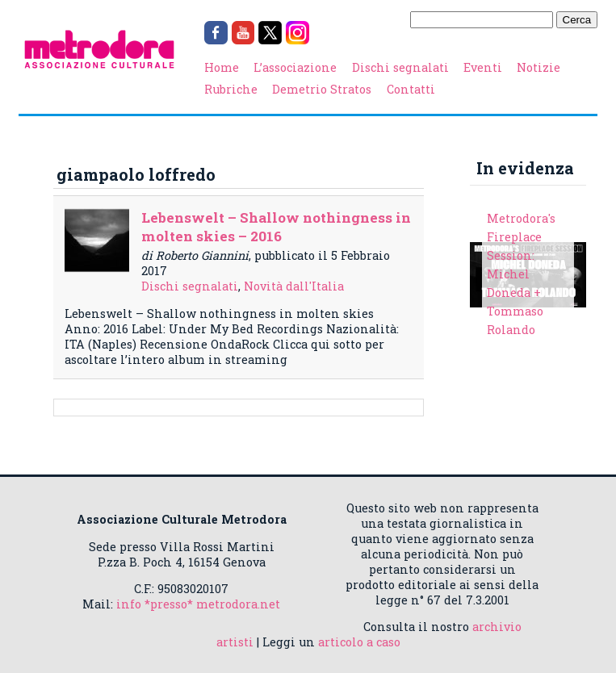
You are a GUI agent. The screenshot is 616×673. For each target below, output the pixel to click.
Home (222, 67)
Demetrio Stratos (322, 89)
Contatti (411, 89)
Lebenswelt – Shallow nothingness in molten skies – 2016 (276, 227)
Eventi (483, 67)
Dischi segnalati (400, 67)
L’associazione (295, 67)
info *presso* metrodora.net (198, 604)
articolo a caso (359, 642)
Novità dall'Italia (294, 286)
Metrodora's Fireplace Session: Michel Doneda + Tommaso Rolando (521, 274)
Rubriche (231, 89)
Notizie (538, 67)
